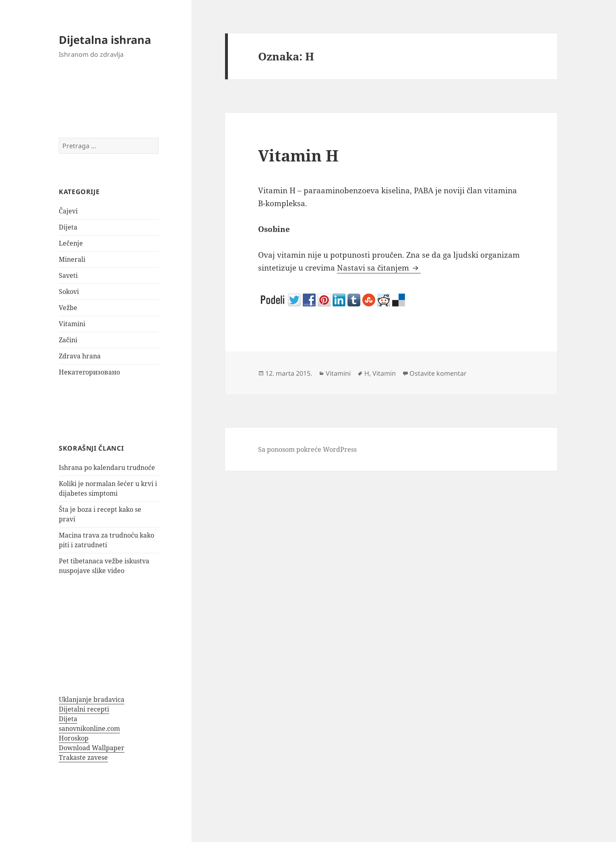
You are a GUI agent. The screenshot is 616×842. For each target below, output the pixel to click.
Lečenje (71, 243)
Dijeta (68, 227)
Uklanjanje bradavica (92, 699)
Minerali (72, 259)
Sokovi (69, 292)
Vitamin (384, 373)
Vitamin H (298, 155)
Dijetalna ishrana (105, 40)
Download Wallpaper (92, 748)
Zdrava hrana (80, 356)
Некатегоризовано (89, 372)
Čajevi (68, 211)
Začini (68, 340)
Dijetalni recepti (84, 709)
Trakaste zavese (83, 757)
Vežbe (68, 308)
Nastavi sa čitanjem (379, 268)
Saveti (68, 275)
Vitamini (72, 324)
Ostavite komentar (438, 373)
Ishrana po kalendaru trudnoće (107, 468)
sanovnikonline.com (89, 728)
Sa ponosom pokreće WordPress (307, 449)
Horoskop (74, 738)
